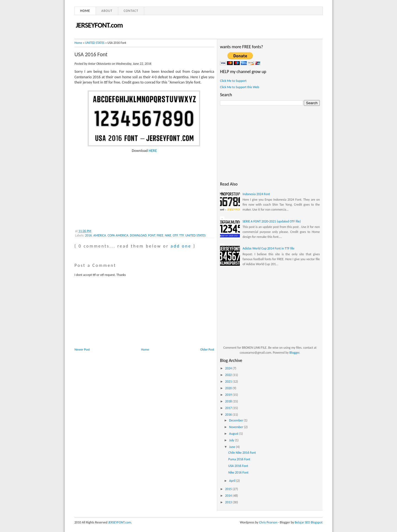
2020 (229, 388)
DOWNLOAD (138, 235)
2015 (229, 489)
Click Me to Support (233, 81)
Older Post (207, 350)
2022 (229, 375)
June (233, 447)
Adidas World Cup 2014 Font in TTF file (269, 248)
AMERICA (100, 235)
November (237, 427)
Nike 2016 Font (238, 472)
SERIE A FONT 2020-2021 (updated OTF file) (272, 221)
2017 (229, 408)
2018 (229, 401)
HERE (153, 151)
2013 (229, 502)
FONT (152, 235)
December (236, 420)
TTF (181, 235)
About (107, 11)
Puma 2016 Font (239, 459)
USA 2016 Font (91, 54)
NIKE (168, 235)
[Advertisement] (116, 188)
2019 (229, 395)
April (233, 481)
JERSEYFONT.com (99, 25)
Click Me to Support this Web (240, 87)
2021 (229, 381)
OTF (175, 235)
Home (85, 11)
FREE (160, 235)
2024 (229, 368)
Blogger (294, 353)
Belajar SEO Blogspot (309, 522)
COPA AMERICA (118, 235)
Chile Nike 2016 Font (242, 453)
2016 (88, 235)
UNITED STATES (95, 43)
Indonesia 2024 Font (256, 194)
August (234, 434)
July (232, 440)
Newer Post (82, 350)
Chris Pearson (268, 522)
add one (181, 246)
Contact (131, 11)
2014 (229, 496)
